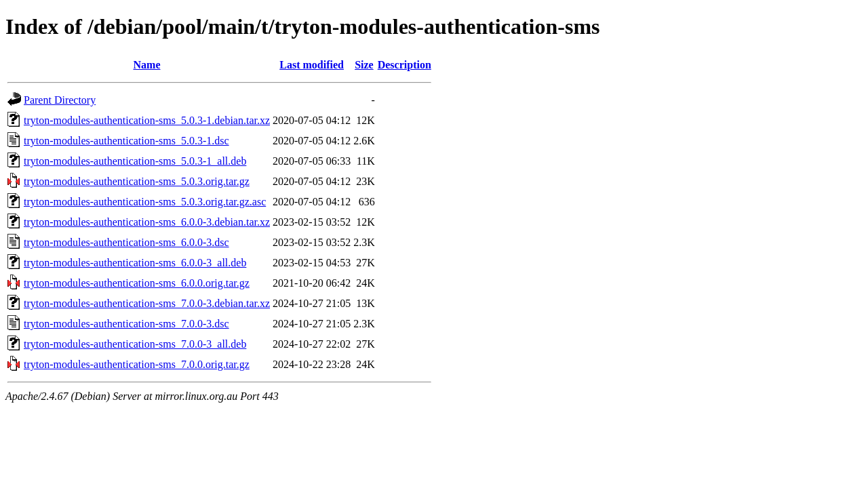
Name (147, 65)
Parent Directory (60, 100)
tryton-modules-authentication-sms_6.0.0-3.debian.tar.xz (147, 222)
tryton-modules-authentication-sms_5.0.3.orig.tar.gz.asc (145, 202)
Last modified (312, 65)
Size (364, 65)
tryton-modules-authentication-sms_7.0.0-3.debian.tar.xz (147, 303)
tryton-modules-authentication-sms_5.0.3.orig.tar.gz (137, 181)
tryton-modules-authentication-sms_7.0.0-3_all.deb (135, 344)
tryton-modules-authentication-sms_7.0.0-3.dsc (126, 324)
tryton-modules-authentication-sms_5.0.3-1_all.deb (135, 161)
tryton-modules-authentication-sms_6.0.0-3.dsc (126, 242)
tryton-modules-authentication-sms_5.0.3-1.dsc (126, 141)
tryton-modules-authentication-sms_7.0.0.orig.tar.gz (137, 364)
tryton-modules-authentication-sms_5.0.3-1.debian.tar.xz (147, 120)
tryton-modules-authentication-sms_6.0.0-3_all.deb (135, 263)
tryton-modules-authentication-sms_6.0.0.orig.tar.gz (137, 283)
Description (405, 65)
